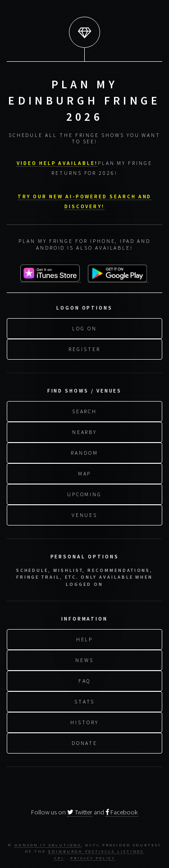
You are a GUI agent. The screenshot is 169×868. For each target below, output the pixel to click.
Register (84, 348)
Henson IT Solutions (48, 845)
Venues (85, 514)
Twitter (80, 812)
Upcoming (84, 493)
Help (85, 638)
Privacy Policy (93, 858)
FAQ (85, 680)
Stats (84, 701)
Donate (85, 742)
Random (84, 452)
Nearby (85, 431)
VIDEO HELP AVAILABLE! (57, 162)
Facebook (122, 812)
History (84, 721)
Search (85, 410)
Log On (84, 327)
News (84, 659)
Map (85, 473)
